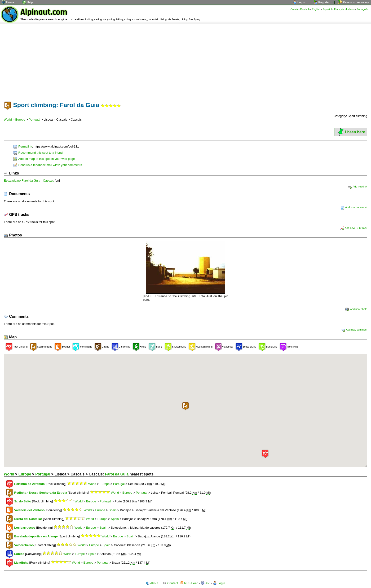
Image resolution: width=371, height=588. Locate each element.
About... (153, 583)
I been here (351, 132)
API (206, 583)
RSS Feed (190, 583)
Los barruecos (25, 528)
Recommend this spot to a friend (38, 153)
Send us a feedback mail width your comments (48, 165)
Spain (113, 510)
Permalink (23, 146)
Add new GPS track (354, 228)
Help (28, 2)
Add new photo (356, 309)
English (316, 9)
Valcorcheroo (24, 545)
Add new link (358, 187)
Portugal (34, 120)
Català (294, 9)
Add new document (354, 207)
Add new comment (354, 330)
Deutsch (305, 9)
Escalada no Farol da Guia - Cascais (29, 181)
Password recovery (354, 2)
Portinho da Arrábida (29, 484)
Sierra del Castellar (28, 519)
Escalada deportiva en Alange (36, 536)
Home (8, 2)
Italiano (350, 9)
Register (322, 2)
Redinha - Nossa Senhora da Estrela (41, 493)
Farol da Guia (117, 474)
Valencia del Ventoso (29, 510)
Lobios (19, 554)
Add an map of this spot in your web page (44, 159)
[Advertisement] (185, 60)
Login (299, 2)
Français (339, 9)
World (8, 120)
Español (327, 9)
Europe (20, 120)
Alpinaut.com (44, 12)
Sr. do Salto (23, 501)
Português (363, 9)
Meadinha (21, 563)
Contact (170, 583)
